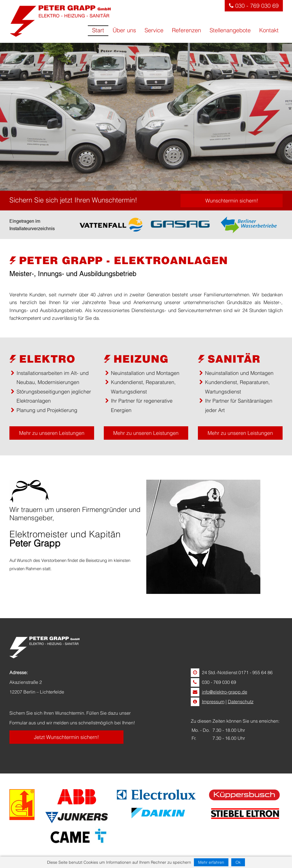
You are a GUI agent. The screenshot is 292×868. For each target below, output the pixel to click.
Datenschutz (241, 702)
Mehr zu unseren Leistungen (52, 433)
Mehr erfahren (211, 862)
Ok (238, 862)
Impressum (213, 702)
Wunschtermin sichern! (232, 201)
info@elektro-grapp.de (225, 692)
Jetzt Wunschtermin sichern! (66, 737)
